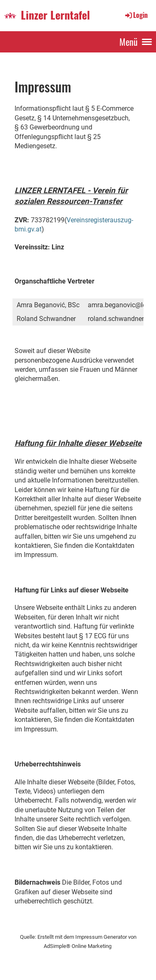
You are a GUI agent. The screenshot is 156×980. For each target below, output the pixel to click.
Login (136, 15)
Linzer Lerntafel (55, 15)
